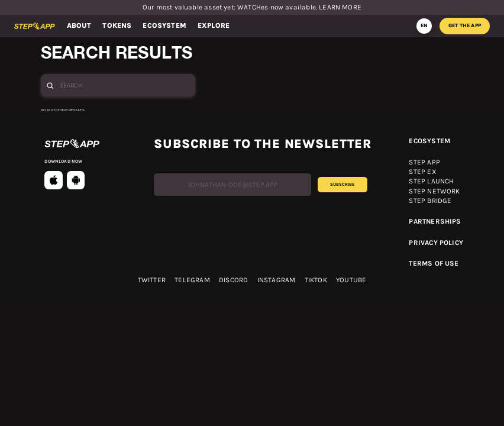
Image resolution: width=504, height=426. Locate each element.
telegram (192, 280)
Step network (434, 192)
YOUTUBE (351, 280)
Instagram (277, 280)
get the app (465, 25)
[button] (79, 26)
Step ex (422, 172)
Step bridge (430, 201)
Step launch (431, 182)
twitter (152, 280)
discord (233, 280)
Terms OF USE (434, 264)
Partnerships (435, 222)
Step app (424, 163)
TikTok (316, 280)
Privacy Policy (436, 243)
